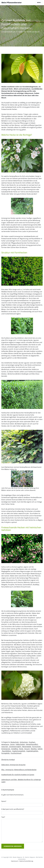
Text (3, 817)
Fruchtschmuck (16, 753)
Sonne (13, 744)
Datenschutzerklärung (26, 861)
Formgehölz (6, 753)
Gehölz (40, 749)
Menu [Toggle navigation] (39, 3)
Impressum (14, 861)
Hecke (21, 749)
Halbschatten (20, 744)
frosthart (32, 742)
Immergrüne (6, 749)
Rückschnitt (15, 742)
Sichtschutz (24, 742)
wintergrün (5, 744)
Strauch (27, 749)
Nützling (34, 749)
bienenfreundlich (32, 744)
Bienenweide (27, 747)
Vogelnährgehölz (32, 751)
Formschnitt (37, 747)
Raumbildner (7, 751)
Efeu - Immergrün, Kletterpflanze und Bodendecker (19, 770)
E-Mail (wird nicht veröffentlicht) (13, 809)
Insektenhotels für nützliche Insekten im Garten (18, 775)
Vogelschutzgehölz (19, 751)
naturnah (5, 747)
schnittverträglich (15, 747)
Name (4, 801)
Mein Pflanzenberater (12, 3)
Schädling (15, 749)
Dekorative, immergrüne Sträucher (13, 765)
